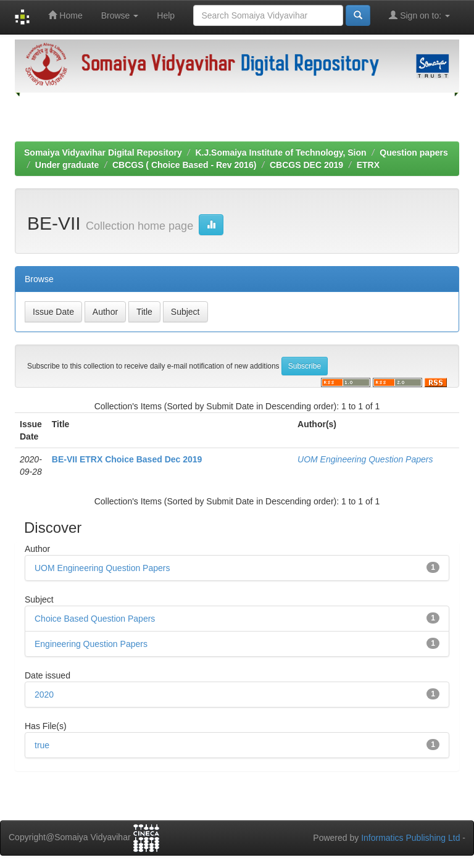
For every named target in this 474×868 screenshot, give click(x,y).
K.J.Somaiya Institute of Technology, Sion (281, 152)
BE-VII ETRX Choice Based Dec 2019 (127, 459)
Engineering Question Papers (91, 644)
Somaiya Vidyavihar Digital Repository (103, 152)
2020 (44, 695)
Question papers (414, 152)
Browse (120, 15)
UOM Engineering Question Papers (365, 459)
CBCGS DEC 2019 (306, 165)
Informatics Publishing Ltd (410, 838)
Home (65, 15)
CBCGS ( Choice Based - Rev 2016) (184, 165)
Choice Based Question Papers (95, 619)
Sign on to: (419, 15)
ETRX (368, 165)
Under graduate (67, 165)
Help (166, 15)
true (42, 745)
